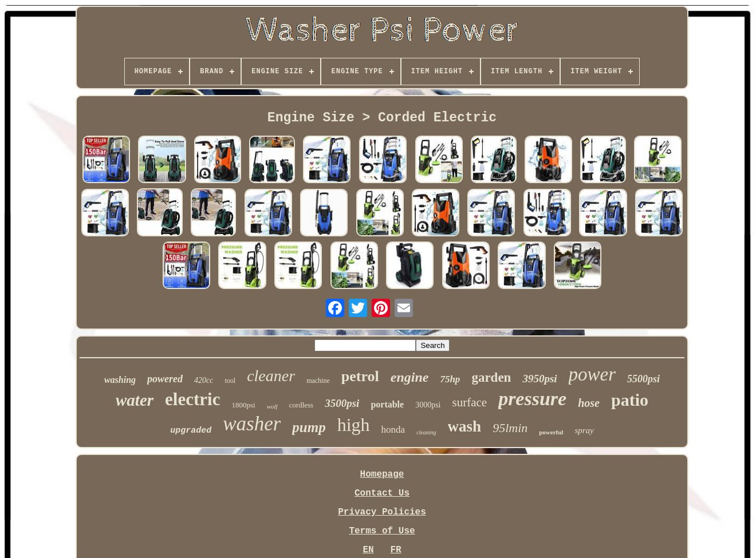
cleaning (426, 432)
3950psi (540, 379)
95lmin (510, 428)
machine (318, 381)
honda (393, 430)
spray (584, 430)
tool (230, 381)
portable (387, 404)
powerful (551, 432)
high (354, 425)
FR (395, 550)
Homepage (382, 474)
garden (491, 377)
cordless (302, 405)
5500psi (643, 379)
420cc (204, 380)
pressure (532, 399)
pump (309, 427)
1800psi (243, 405)
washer (252, 424)
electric (192, 399)
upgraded (191, 431)
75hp (450, 379)
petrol (360, 376)
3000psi (428, 405)
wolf (272, 406)
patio (630, 400)
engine (410, 377)
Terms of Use (382, 531)
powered (165, 379)
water (135, 400)
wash (465, 426)
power (592, 374)
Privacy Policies (382, 512)
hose (589, 403)
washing (120, 380)
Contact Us (382, 493)
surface (470, 402)
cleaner (271, 376)
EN (368, 550)
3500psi (342, 403)
